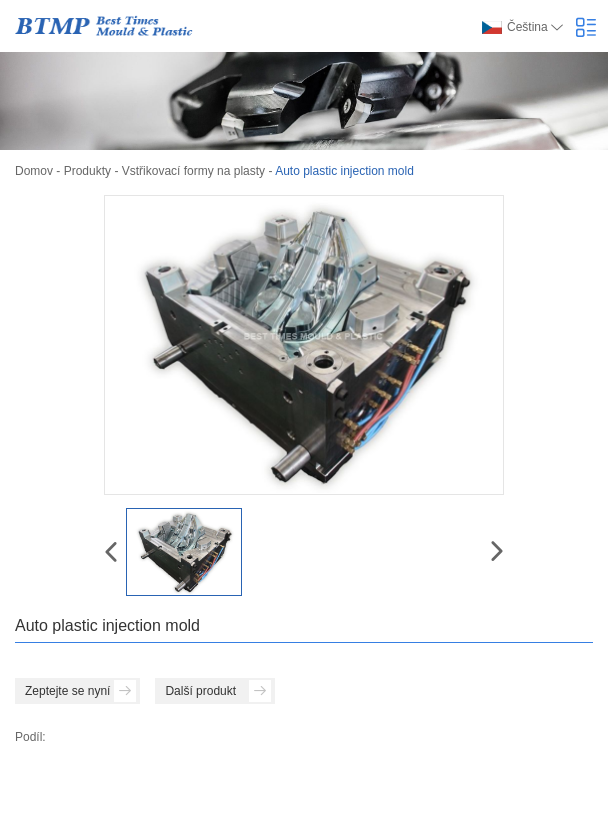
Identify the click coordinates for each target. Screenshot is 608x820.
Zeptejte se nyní (80, 691)
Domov (34, 171)
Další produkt (218, 691)
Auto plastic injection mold (344, 171)
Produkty (87, 171)
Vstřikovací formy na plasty (193, 171)
